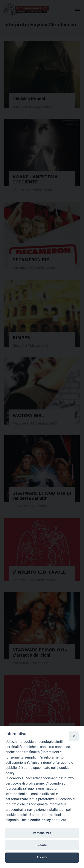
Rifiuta (42, 845)
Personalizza (42, 833)
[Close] (74, 736)
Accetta (42, 857)
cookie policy (40, 820)
